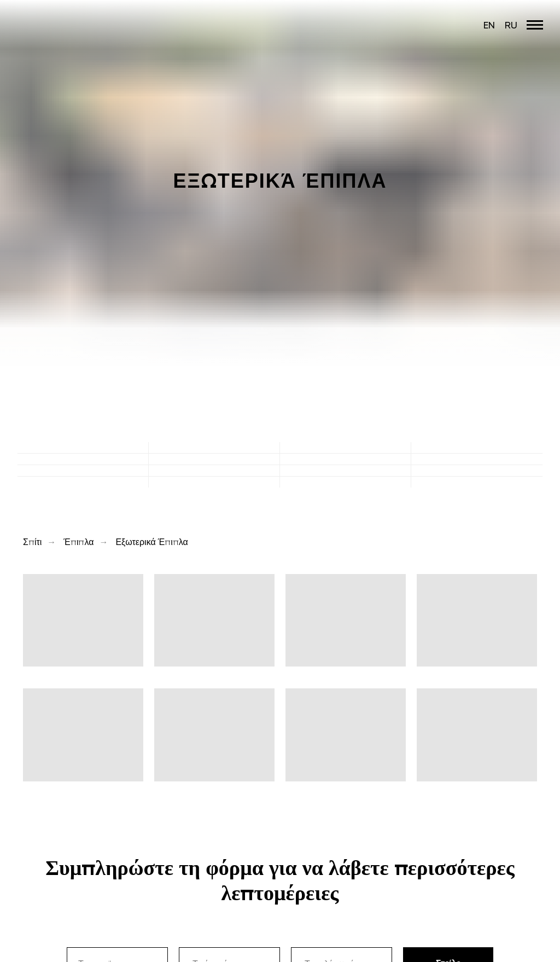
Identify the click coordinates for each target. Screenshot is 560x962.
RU (511, 25)
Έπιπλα (78, 542)
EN (489, 25)
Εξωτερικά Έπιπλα (151, 542)
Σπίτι (32, 542)
